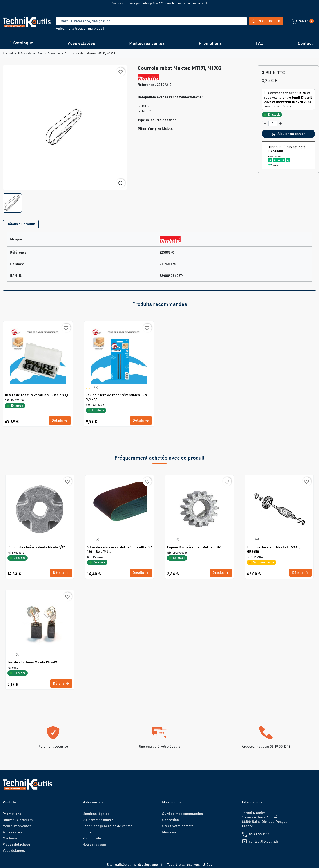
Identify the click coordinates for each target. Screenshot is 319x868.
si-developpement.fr (149, 865)
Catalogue (20, 43)
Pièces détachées (17, 844)
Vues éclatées (81, 43)
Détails (60, 421)
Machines (10, 838)
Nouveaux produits (18, 820)
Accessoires (12, 832)
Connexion (170, 820)
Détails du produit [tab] (21, 224)
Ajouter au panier (288, 134)
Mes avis (169, 832)
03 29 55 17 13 (259, 834)
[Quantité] (273, 123)
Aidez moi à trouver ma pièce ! (80, 29)
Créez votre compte (178, 826)
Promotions (210, 43)
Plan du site (92, 838)
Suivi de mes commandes (182, 814)
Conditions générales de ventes (107, 826)
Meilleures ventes (147, 43)
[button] (272, 21)
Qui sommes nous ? (98, 820)
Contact (305, 43)
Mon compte (172, 802)
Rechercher (233, 21)
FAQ (260, 43)
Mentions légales (96, 814)
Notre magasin (94, 844)
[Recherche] (135, 21)
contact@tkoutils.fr (264, 841)
